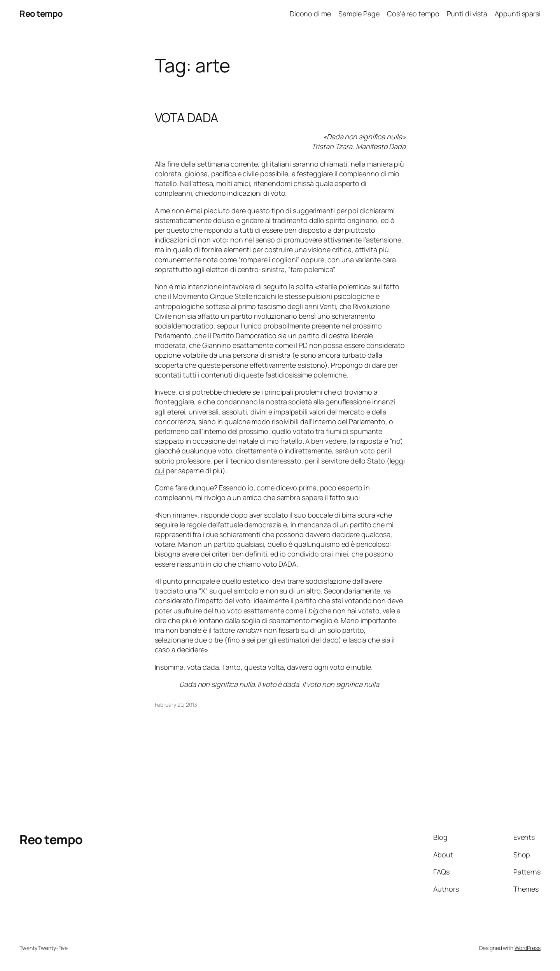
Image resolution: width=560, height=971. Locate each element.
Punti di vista (467, 14)
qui (160, 471)
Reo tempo (41, 14)
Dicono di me (310, 14)
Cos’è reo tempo (413, 14)
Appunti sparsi (518, 14)
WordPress (528, 948)
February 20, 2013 (176, 705)
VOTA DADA (186, 118)
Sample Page (359, 14)
